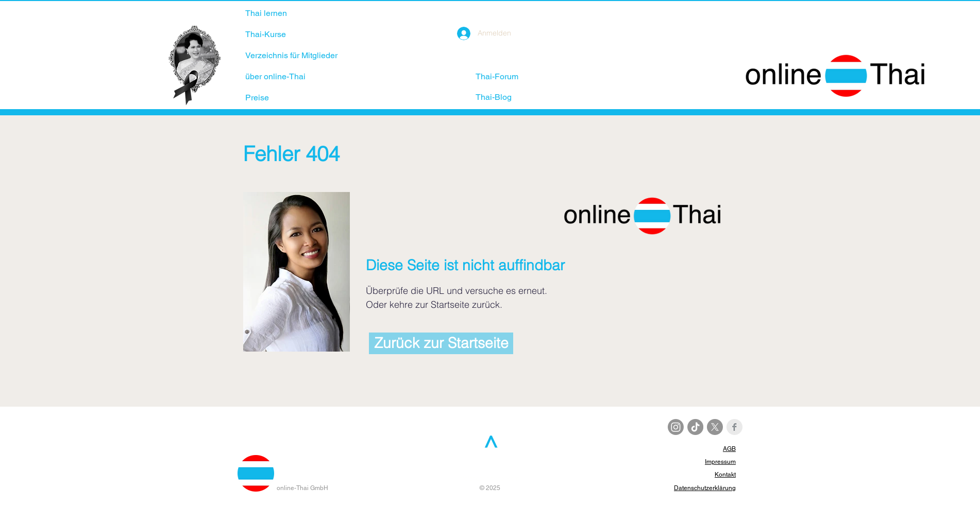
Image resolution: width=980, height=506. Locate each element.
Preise (257, 98)
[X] (715, 427)
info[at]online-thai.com (488, 478)
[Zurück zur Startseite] (441, 343)
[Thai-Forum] (512, 77)
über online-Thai (275, 76)
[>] (488, 442)
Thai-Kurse (266, 34)
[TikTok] (695, 427)
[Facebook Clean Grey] (734, 427)
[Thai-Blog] (507, 98)
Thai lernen (266, 13)
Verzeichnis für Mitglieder (291, 55)
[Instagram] (676, 427)
